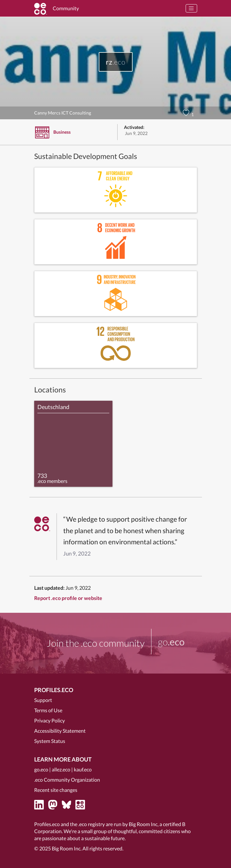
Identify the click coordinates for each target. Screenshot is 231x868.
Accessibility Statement (60, 731)
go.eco (41, 769)
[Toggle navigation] (191, 8)
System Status (50, 741)
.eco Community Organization (67, 780)
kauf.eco (83, 769)
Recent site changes (56, 790)
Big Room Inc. (67, 848)
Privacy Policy (50, 720)
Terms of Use (48, 710)
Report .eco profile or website (68, 598)
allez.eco (61, 769)
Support (43, 700)
